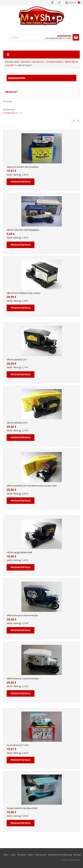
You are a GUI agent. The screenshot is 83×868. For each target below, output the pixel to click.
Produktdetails (21, 182)
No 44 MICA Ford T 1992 (18, 745)
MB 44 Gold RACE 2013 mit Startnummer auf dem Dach (32, 486)
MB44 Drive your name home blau (22, 616)
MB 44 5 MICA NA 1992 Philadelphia (23, 230)
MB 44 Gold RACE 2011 (17, 360)
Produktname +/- (11, 113)
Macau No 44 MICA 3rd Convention (23, 167)
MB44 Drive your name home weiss (23, 679)
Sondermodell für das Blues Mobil (22, 808)
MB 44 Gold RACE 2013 (17, 423)
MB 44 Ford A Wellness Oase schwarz (23, 293)
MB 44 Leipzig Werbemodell (19, 553)
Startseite (25, 62)
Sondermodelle (54, 62)
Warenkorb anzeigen (76, 37)
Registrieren (60, 3)
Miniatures (38, 62)
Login (52, 3)
